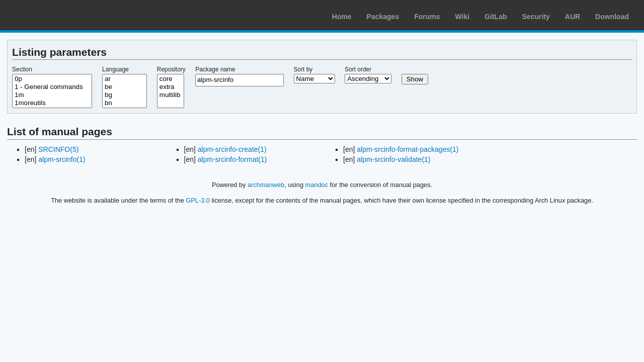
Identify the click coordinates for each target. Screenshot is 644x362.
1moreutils (52, 103)
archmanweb (266, 185)
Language (115, 69)
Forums (427, 17)
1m (52, 95)
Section (22, 69)
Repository (171, 69)
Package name (215, 69)
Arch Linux (55, 15)
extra (171, 87)
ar (125, 79)
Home (342, 17)
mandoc (317, 185)
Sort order (358, 69)
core (171, 79)
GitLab (496, 17)
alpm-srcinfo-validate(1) (393, 159)
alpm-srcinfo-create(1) (232, 149)
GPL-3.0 (198, 200)
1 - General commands (52, 87)
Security (536, 17)
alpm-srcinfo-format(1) (232, 159)
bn (125, 103)
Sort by (303, 69)
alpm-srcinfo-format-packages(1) (408, 149)
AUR (573, 17)
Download (612, 17)
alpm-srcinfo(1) (62, 159)
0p (52, 79)
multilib (171, 95)
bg (125, 95)
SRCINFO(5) (58, 149)
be (125, 87)
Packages (383, 17)
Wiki (463, 17)
